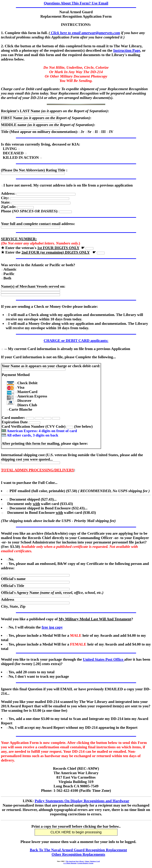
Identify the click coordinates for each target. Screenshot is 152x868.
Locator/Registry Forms (85, 863)
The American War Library (75, 861)
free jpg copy (52, 627)
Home (87, 861)
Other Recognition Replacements (78, 854)
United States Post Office (104, 659)
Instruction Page (127, 50)
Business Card (95, 861)
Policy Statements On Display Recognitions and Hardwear (82, 801)
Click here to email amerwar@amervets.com (85, 33)
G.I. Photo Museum (70, 863)
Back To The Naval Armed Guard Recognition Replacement (78, 850)
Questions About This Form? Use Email (76, 3)
